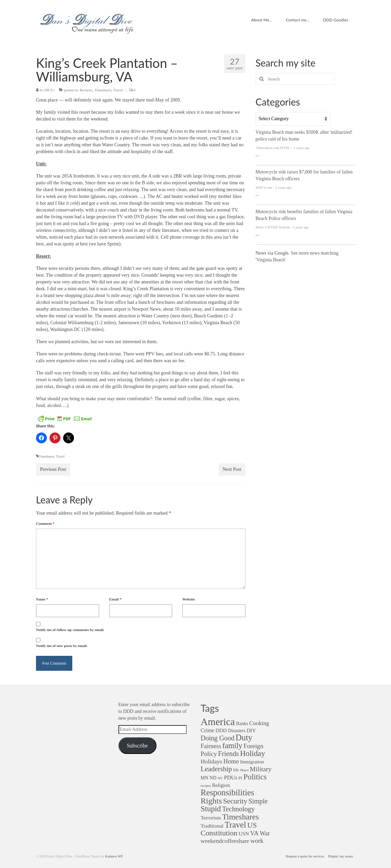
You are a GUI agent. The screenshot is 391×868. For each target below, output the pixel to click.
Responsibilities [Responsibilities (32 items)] (227, 792)
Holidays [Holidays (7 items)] (211, 761)
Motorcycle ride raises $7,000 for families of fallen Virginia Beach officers (304, 175)
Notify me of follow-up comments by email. (70, 630)
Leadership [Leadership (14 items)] (216, 769)
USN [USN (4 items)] (244, 834)
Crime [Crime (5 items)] (207, 731)
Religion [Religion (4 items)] (221, 785)
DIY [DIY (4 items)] (251, 730)
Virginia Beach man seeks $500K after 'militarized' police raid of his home (304, 136)
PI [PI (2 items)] (240, 778)
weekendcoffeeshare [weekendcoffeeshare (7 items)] (225, 841)
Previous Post (53, 469)
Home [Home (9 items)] (231, 761)
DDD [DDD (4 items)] (221, 730)
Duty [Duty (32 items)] (244, 737)
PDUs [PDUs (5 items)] (231, 778)
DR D (49, 90)
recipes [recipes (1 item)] (206, 786)
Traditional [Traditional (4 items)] (212, 826)
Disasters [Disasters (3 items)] (237, 731)
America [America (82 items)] (218, 722)
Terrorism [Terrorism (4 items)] (211, 818)
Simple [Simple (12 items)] (258, 801)
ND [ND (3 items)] (213, 778)
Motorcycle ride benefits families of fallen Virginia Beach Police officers (304, 215)
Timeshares (103, 90)
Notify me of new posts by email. (62, 646)
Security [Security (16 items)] (235, 801)
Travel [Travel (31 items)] (235, 825)
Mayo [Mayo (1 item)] (244, 770)
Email (115, 599)
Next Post (232, 469)
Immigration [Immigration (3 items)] (252, 762)
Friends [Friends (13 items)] (228, 754)
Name (42, 599)
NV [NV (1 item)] (220, 778)
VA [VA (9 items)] (254, 833)
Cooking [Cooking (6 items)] (259, 723)
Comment (45, 523)
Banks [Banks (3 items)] (242, 723)
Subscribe (137, 746)
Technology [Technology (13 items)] (238, 809)
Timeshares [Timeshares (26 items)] (240, 817)
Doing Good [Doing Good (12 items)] (217, 738)
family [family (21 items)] (232, 746)
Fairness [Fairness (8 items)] (211, 746)
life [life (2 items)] (236, 770)
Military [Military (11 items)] (261, 769)
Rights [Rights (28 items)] (211, 801)
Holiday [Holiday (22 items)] (253, 753)
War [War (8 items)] (265, 833)
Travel (118, 90)
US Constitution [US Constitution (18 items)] (229, 829)
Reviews (86, 90)
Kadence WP (114, 856)
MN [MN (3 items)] (204, 778)
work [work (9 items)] (257, 841)
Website (189, 599)
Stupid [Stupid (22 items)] (211, 809)
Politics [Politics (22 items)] (255, 777)
